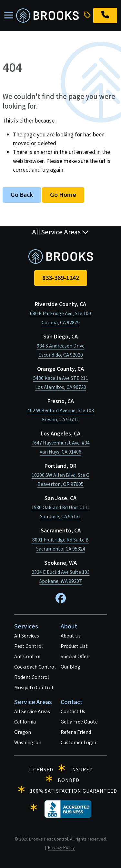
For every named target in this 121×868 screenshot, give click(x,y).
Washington (28, 743)
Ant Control (27, 657)
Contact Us (73, 712)
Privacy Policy (61, 848)
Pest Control (29, 646)
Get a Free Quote (79, 722)
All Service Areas (32, 712)
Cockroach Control (35, 667)
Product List (74, 646)
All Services (27, 636)
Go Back (22, 195)
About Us (71, 636)
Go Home (63, 195)
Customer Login (78, 743)
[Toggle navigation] (9, 16)
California (25, 722)
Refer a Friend (76, 732)
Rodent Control (32, 677)
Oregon (23, 732)
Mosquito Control (34, 688)
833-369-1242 (61, 278)
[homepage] (47, 16)
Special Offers (76, 657)
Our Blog (71, 667)
